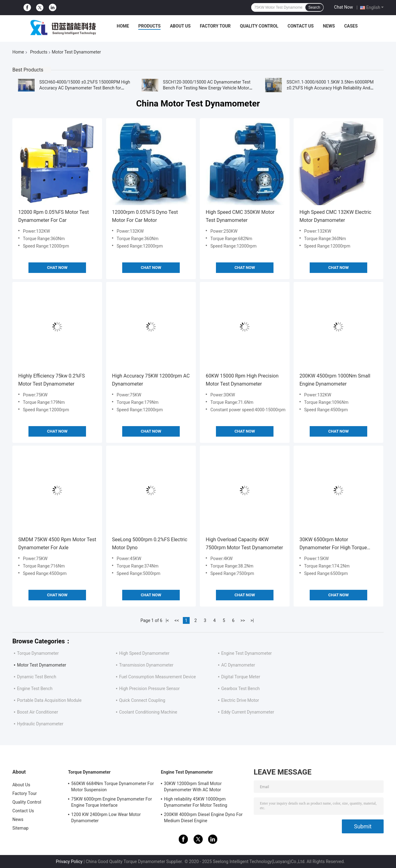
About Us (180, 26)
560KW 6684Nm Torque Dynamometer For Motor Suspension (112, 787)
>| (252, 620)
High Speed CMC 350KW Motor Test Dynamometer (240, 216)
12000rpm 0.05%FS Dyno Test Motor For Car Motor (145, 216)
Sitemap (20, 828)
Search (314, 7)
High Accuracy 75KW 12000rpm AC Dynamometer (151, 380)
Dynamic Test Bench (37, 677)
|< (167, 620)
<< (177, 620)
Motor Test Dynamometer (42, 665)
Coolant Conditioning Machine (148, 712)
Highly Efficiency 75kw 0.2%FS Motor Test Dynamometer (52, 380)
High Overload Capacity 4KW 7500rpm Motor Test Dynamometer (244, 544)
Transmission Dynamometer (146, 665)
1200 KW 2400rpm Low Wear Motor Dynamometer (106, 818)
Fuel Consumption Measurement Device (157, 677)
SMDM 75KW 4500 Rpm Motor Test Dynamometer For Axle (57, 544)
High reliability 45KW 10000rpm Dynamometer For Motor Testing (196, 802)
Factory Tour (215, 26)
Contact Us (300, 26)
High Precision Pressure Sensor (149, 689)
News (329, 26)
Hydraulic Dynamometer (40, 724)
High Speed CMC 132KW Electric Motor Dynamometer (335, 216)
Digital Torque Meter (241, 677)
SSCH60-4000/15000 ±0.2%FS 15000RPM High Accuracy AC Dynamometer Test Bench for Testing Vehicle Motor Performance (85, 88)
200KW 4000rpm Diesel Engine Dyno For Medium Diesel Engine (203, 818)
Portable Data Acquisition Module (49, 700)
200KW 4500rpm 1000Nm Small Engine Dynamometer (335, 380)
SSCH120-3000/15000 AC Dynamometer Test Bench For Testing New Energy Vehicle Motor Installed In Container (207, 88)
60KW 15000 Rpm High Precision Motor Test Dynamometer (242, 380)
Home (123, 26)
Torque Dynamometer (38, 653)
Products (149, 26)
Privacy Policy (69, 862)
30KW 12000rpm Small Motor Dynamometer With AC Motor (193, 787)
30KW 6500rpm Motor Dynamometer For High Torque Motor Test (333, 544)
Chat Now (344, 7)
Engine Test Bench (35, 689)
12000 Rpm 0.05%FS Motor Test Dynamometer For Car (54, 216)
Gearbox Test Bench (240, 689)
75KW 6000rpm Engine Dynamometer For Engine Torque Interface (112, 802)
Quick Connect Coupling (142, 700)
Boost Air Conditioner (38, 712)
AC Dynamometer (238, 665)
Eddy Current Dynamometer (248, 712)
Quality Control (259, 26)
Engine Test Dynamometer (247, 653)
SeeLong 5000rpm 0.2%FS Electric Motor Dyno (150, 544)
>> (243, 620)
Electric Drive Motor (240, 700)
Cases (351, 26)
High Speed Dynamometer (144, 653)
